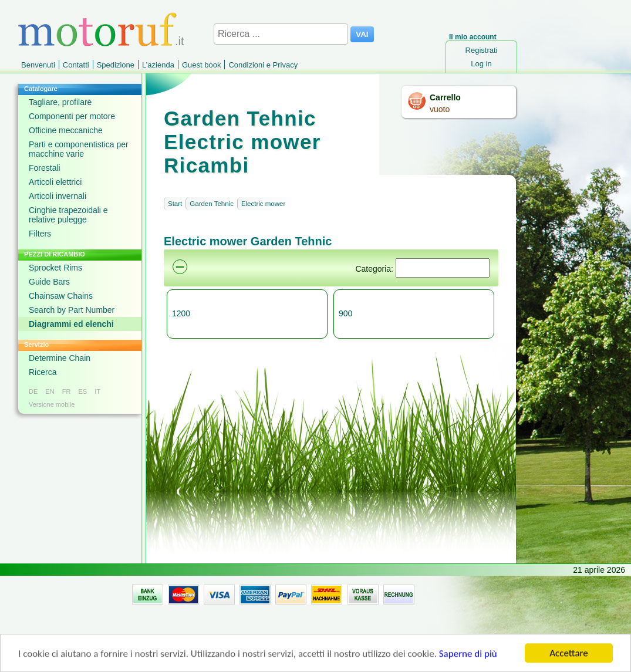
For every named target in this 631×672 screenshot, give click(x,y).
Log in (481, 64)
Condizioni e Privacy (263, 65)
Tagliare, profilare (60, 102)
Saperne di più (468, 655)
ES (82, 391)
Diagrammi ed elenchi (71, 324)
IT (97, 391)
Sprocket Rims (55, 268)
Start (175, 204)
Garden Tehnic (212, 204)
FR (67, 391)
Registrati (482, 50)
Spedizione (116, 65)
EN (50, 391)
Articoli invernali (58, 196)
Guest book (202, 65)
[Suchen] (443, 268)
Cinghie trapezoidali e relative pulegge (68, 215)
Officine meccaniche (66, 130)
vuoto (440, 109)
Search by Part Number (72, 310)
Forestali (45, 168)
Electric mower (263, 204)
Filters (40, 234)
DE (33, 391)
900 (345, 313)
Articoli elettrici (55, 182)
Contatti (76, 65)
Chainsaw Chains (61, 296)
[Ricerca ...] (281, 34)
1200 (181, 313)
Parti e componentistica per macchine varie (79, 149)
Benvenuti (38, 65)
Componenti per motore (72, 116)
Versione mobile (52, 404)
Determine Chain (60, 358)
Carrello (445, 97)
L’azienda (158, 65)
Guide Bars (49, 282)
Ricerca (43, 372)
